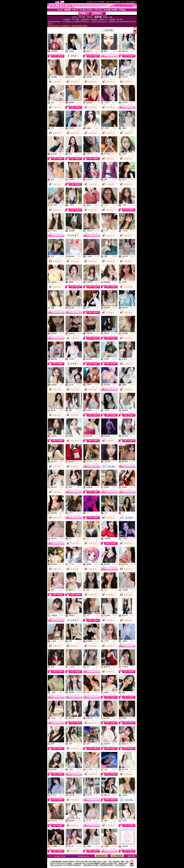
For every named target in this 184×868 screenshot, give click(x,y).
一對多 (115, 462)
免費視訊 (97, 51)
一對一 (62, 51)
